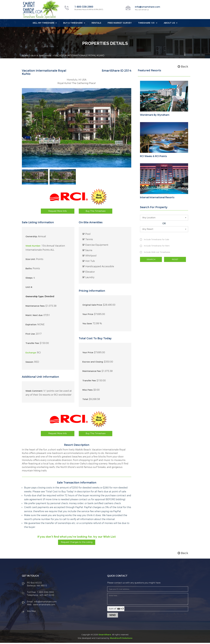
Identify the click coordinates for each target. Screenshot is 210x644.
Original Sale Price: (92, 306)
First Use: (30, 335)
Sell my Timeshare (44, 23)
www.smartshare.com (44, 606)
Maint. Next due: (34, 316)
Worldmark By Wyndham (155, 115)
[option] (35, 177)
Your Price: (88, 315)
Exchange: (31, 354)
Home (25, 56)
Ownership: (31, 238)
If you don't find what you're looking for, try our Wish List (77, 538)
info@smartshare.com (148, 7)
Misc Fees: (88, 391)
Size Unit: (30, 260)
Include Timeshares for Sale (156, 239)
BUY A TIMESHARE (43, 56)
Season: (30, 363)
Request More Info (58, 212)
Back (183, 66)
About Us (169, 23)
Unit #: (29, 288)
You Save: (87, 325)
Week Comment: (34, 392)
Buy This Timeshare (96, 212)
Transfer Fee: (32, 344)
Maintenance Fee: (92, 372)
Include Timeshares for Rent (157, 246)
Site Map (31, 612)
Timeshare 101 (146, 23)
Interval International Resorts (157, 197)
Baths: (29, 270)
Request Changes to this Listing (77, 543)
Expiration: (31, 326)
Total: (85, 400)
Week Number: (33, 247)
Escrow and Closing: (93, 363)
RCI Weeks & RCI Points (153, 156)
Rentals (96, 23)
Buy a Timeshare (73, 23)
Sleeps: (29, 279)
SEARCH (151, 259)
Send (113, 616)
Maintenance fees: (35, 307)
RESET (175, 259)
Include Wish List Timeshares (157, 252)
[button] (164, 218)
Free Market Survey (120, 23)
